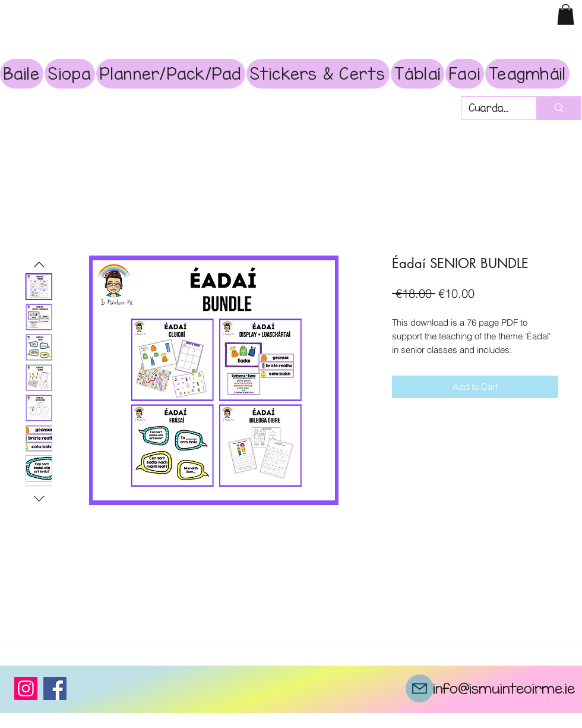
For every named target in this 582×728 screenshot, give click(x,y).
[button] (566, 15)
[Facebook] (55, 688)
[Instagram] (26, 688)
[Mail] (420, 688)
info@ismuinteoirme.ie (504, 688)
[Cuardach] (490, 108)
